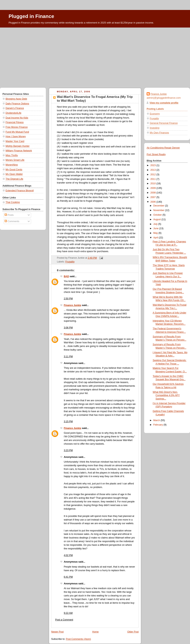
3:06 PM (68, 328)
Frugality (70, 262)
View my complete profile (164, 103)
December (159, 206)
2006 (154, 202)
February (158, 425)
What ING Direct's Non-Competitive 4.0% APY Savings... (166, 395)
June (156, 228)
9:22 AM (68, 613)
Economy (155, 114)
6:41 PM (68, 577)
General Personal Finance (164, 123)
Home (95, 632)
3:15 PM (68, 421)
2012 (154, 175)
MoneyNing (12, 165)
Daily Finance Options (17, 104)
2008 (154, 193)
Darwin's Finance (15, 108)
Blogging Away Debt (16, 99)
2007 (154, 197)
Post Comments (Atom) (78, 639)
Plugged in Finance (31, 16)
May (156, 233)
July (156, 224)
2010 (154, 184)
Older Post (133, 632)
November (159, 210)
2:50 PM (68, 299)
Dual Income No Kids (17, 118)
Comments (12, 221)
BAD (66, 276)
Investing (154, 128)
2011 (154, 179)
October (158, 215)
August (157, 219)
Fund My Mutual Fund (17, 132)
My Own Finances (159, 133)
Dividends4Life (13, 113)
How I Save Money (16, 136)
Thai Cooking (13, 202)
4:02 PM (68, 555)
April (156, 238)
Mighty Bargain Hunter (17, 146)
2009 (154, 188)
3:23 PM (68, 450)
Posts (9, 215)
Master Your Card (15, 141)
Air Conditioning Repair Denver (163, 148)
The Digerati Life (14, 179)
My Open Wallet (14, 174)
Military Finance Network (19, 151)
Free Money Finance (17, 127)
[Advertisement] (95, 56)
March (157, 420)
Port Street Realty (156, 154)
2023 (154, 165)
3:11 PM (68, 357)
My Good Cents (14, 170)
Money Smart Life (15, 160)
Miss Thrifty (12, 155)
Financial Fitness (15, 122)
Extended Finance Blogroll (20, 191)
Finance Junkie (72, 305)
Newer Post (57, 632)
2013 (154, 170)
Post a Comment (64, 620)
